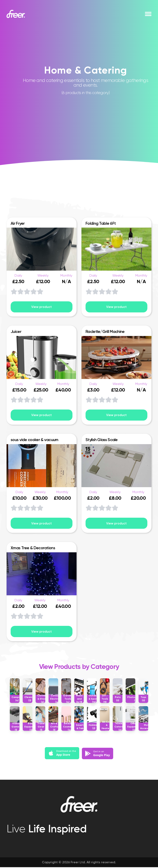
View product (42, 307)
